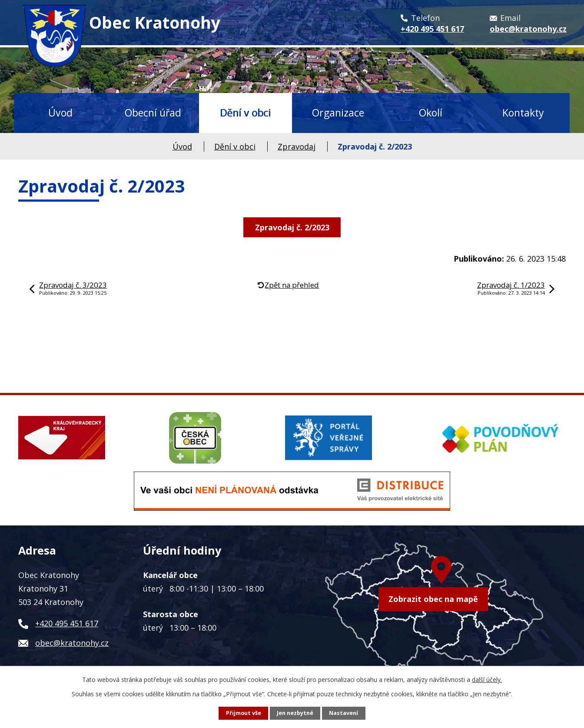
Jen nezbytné (295, 713)
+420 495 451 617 (67, 623)
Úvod (60, 113)
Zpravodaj (297, 146)
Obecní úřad (153, 113)
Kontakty (523, 113)
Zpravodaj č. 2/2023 (292, 227)
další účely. (487, 680)
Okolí (431, 113)
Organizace (338, 113)
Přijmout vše (244, 713)
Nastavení (343, 713)
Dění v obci (245, 113)
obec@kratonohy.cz (72, 643)
